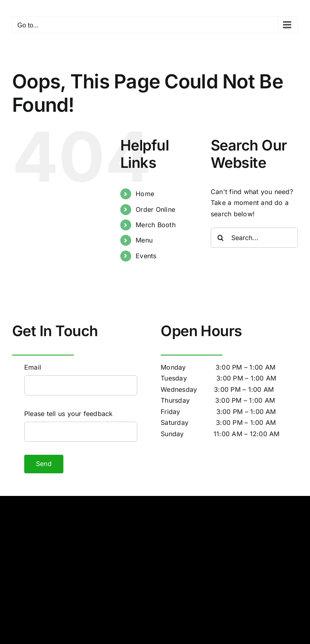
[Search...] (254, 238)
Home (145, 194)
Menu (144, 240)
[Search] (221, 238)
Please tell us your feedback (69, 414)
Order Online (155, 209)
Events (146, 256)
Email (33, 367)
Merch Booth (156, 225)
